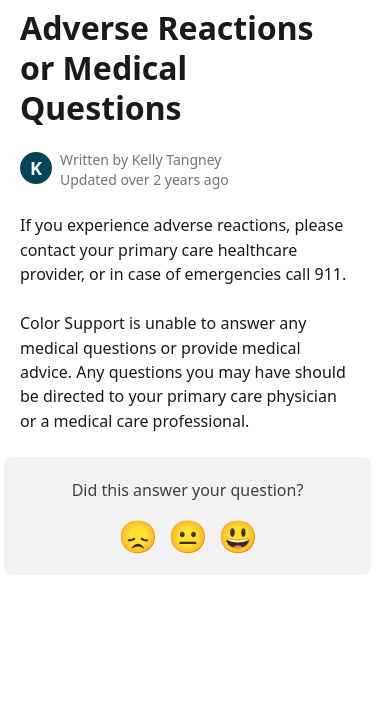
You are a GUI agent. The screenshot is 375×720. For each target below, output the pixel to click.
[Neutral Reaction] (188, 535)
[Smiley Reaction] (238, 535)
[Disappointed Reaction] (138, 535)
